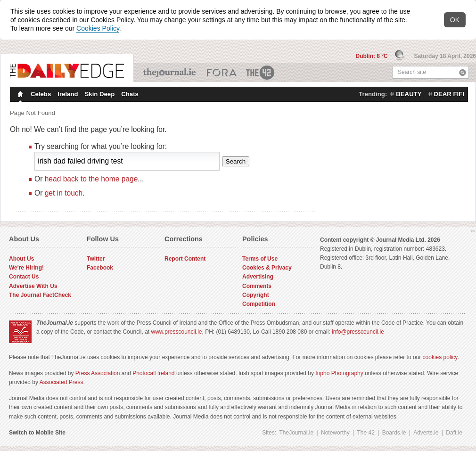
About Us (21, 259)
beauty (409, 94)
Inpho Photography (339, 373)
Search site (412, 72)
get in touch (64, 193)
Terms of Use (260, 259)
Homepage (19, 95)
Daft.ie (454, 433)
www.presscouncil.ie (176, 332)
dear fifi (449, 94)
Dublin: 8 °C (373, 56)
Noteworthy (335, 433)
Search (463, 72)
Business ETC (222, 73)
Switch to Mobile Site (37, 433)
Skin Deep (100, 94)
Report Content (185, 259)
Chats (130, 94)
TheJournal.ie (170, 73)
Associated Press (62, 382)
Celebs (41, 94)
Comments (257, 286)
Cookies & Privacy (267, 268)
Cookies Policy (98, 28)
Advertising (258, 277)
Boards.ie (394, 433)
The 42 (261, 73)
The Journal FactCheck (40, 295)
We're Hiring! (26, 268)
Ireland (68, 94)
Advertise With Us (33, 286)
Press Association (98, 373)
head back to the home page (91, 179)
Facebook (100, 268)
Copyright (256, 295)
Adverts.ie (426, 433)
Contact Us (24, 277)
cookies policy (440, 357)
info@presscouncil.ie (358, 332)
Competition (259, 304)
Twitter (96, 259)
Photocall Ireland (153, 373)
